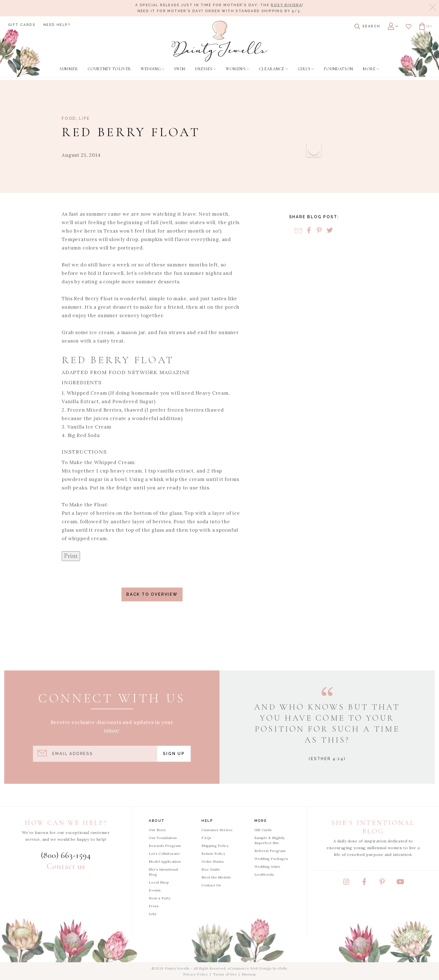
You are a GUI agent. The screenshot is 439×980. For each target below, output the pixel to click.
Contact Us (211, 885)
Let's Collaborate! (165, 854)
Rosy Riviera (286, 5)
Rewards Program (165, 846)
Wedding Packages (271, 859)
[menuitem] (69, 69)
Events (155, 890)
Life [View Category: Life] (84, 118)
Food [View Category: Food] (69, 118)
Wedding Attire (268, 867)
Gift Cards (22, 25)
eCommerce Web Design (250, 968)
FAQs (206, 838)
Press (154, 906)
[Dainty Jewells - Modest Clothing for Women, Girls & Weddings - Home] (220, 41)
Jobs (153, 914)
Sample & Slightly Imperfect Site (270, 840)
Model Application (165, 861)
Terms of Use (225, 974)
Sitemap (249, 974)
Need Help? (57, 25)
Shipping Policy (215, 846)
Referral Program (270, 851)
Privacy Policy (196, 974)
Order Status (213, 861)
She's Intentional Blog (163, 872)
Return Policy (213, 854)
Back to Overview (152, 594)
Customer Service (217, 830)
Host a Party (160, 898)
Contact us (66, 866)
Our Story (157, 830)
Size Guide (211, 869)
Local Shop (159, 882)
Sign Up (174, 754)
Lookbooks (264, 874)
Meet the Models (216, 877)
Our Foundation (163, 838)
